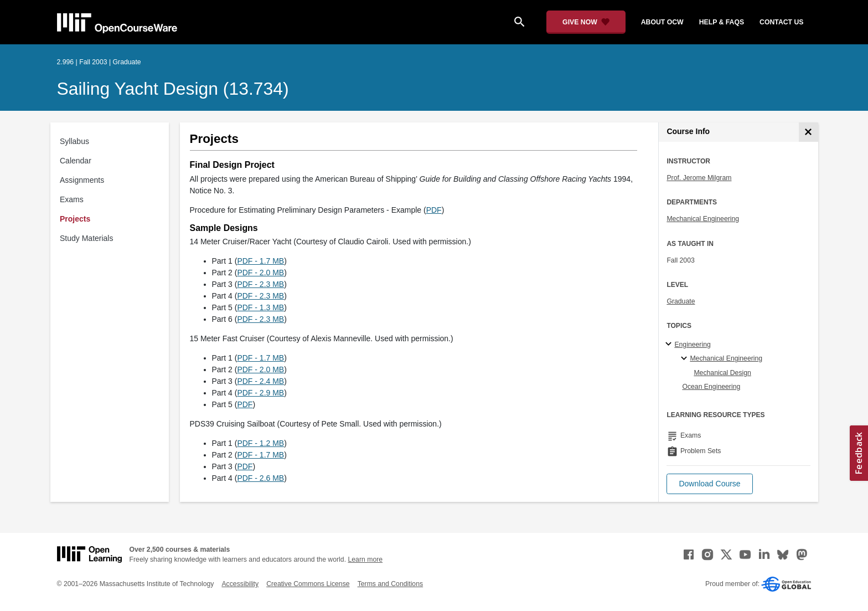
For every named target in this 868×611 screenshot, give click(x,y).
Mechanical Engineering (703, 219)
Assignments (82, 180)
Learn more (365, 559)
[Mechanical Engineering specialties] (686, 359)
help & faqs (722, 22)
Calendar (76, 161)
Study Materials (86, 238)
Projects (75, 219)
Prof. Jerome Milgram (699, 178)
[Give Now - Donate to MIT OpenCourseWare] (586, 22)
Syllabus (74, 141)
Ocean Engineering (711, 387)
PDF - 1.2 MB (260, 443)
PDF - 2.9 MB (260, 393)
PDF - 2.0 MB (260, 273)
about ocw (662, 22)
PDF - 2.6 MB (260, 478)
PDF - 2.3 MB (260, 284)
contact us (781, 22)
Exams (72, 199)
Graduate (681, 301)
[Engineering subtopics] (670, 345)
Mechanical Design (722, 373)
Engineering (692, 345)
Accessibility (240, 584)
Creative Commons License (308, 584)
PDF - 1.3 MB (260, 307)
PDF (434, 210)
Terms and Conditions (390, 584)
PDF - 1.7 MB (260, 261)
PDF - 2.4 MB (260, 381)
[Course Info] (808, 132)
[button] (709, 484)
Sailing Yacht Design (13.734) (173, 89)
